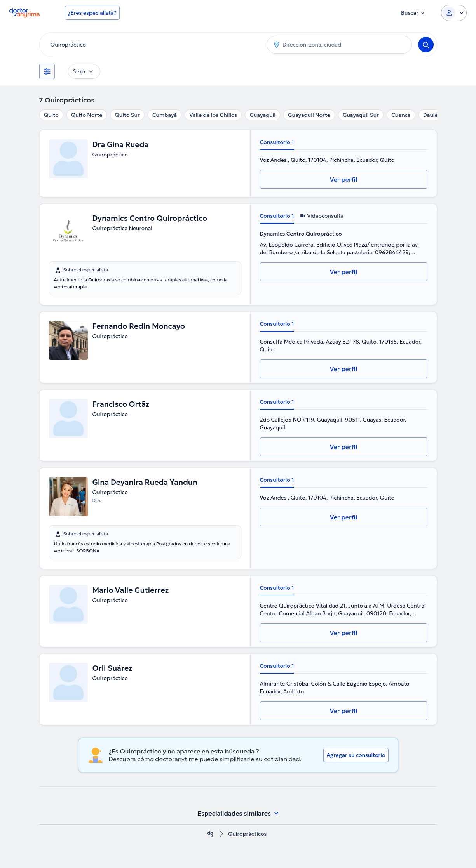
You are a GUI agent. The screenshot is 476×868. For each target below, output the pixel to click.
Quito (51, 115)
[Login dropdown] (454, 13)
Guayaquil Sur (361, 115)
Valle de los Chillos (213, 115)
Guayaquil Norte (309, 115)
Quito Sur (127, 115)
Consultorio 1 (277, 142)
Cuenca (401, 115)
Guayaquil (262, 115)
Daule (431, 115)
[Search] (426, 45)
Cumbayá (165, 115)
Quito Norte (87, 115)
